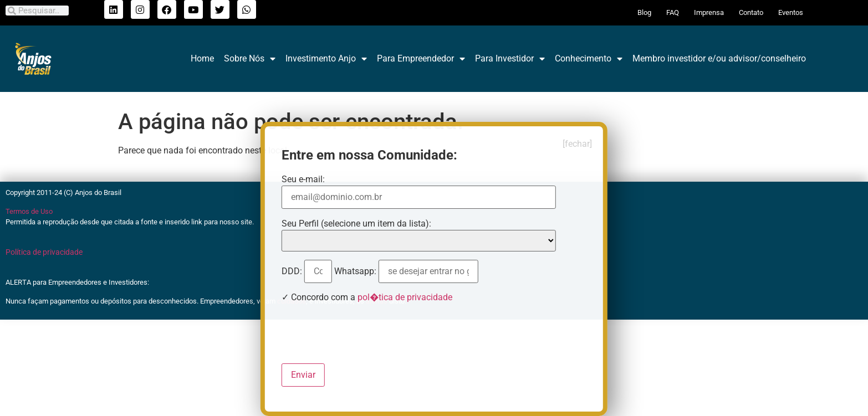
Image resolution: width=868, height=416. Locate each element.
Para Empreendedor (421, 59)
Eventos (791, 12)
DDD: (293, 271)
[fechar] (577, 144)
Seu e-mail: (304, 179)
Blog (644, 12)
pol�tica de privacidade (405, 297)
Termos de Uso (29, 211)
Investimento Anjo (326, 59)
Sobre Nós (250, 59)
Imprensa (709, 12)
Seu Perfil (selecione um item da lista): (356, 224)
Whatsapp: (356, 271)
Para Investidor (510, 59)
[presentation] (366, 333)
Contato (751, 12)
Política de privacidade (44, 252)
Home (202, 58)
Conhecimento (589, 59)
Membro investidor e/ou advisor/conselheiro (719, 58)
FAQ (673, 12)
